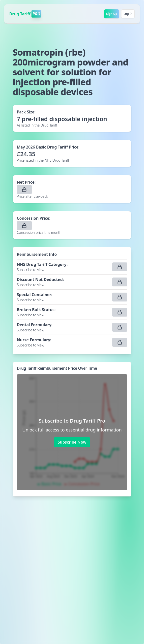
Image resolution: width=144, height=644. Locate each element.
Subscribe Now (72, 442)
